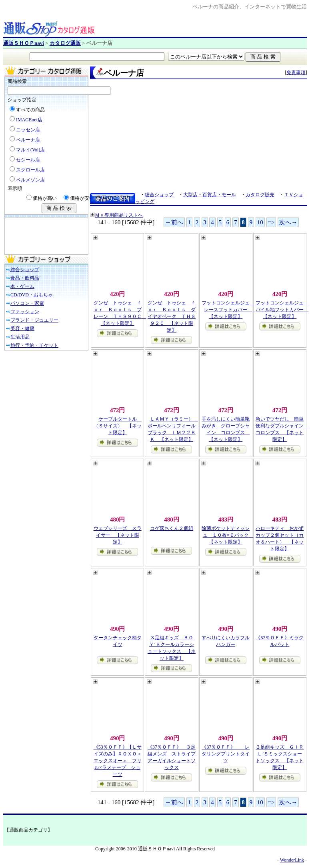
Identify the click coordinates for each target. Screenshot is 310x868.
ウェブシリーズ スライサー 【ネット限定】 (118, 535)
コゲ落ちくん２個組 (172, 528)
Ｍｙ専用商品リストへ (119, 215)
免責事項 (296, 73)
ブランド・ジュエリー (34, 320)
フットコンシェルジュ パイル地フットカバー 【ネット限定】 (282, 310)
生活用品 (20, 337)
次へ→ (288, 222)
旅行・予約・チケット (34, 345)
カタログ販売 (260, 195)
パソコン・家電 (27, 303)
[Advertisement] (45, 236)
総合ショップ (25, 270)
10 (260, 222)
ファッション (25, 312)
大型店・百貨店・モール (210, 195)
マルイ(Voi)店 (30, 150)
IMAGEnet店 (29, 120)
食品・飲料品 (25, 278)
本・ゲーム (22, 286)
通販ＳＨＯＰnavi (24, 43)
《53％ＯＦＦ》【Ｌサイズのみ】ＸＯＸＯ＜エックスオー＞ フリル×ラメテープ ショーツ (118, 761)
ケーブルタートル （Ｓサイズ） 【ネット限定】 (118, 426)
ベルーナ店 (28, 140)
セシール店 (28, 160)
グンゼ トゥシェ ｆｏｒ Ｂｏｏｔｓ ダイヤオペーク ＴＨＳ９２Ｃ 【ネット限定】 (172, 316)
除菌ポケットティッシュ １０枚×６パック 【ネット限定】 (227, 535)
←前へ (174, 222)
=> (271, 222)
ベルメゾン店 (30, 180)
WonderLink (292, 860)
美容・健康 (22, 328)
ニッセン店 (28, 130)
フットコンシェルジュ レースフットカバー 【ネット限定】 (228, 310)
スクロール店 (30, 170)
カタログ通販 (65, 43)
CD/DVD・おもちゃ (32, 295)
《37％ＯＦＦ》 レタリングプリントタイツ (226, 754)
